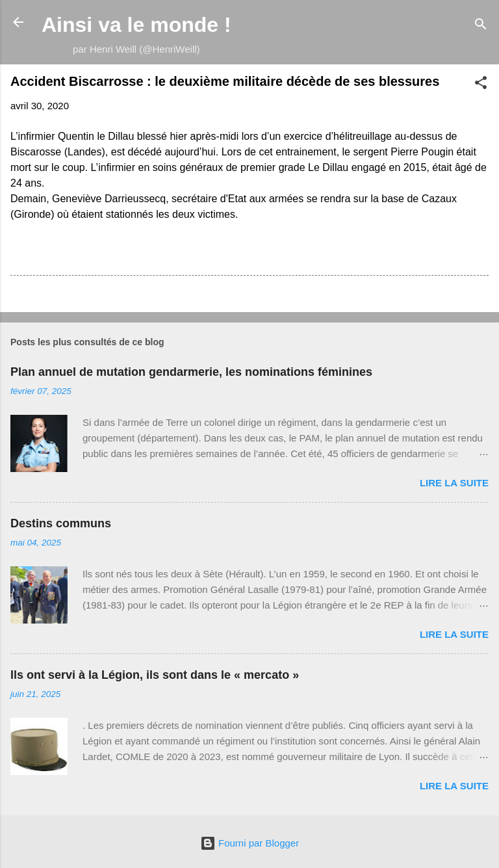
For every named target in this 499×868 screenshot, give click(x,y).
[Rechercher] (481, 26)
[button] (481, 85)
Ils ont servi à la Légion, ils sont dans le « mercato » (155, 675)
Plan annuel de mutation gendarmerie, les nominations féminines (191, 372)
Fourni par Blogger (249, 843)
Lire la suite (454, 483)
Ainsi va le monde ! (136, 25)
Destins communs (61, 523)
